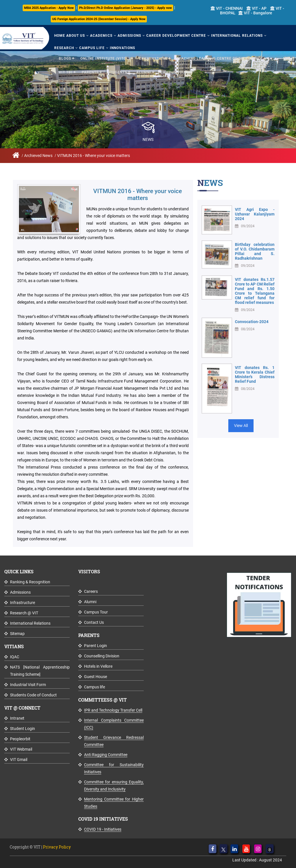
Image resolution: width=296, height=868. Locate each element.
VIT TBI (66, 72)
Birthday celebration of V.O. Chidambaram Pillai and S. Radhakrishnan (255, 251)
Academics (101, 36)
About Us (76, 36)
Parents (90, 72)
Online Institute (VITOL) (105, 59)
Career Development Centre (176, 36)
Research (64, 48)
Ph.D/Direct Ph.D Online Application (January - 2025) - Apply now (125, 8)
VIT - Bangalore (255, 13)
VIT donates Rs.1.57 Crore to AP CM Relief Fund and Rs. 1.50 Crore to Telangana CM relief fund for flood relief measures (255, 291)
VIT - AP (256, 8)
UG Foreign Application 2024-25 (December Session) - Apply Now (99, 19)
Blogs (65, 59)
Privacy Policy (57, 847)
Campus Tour (174, 72)
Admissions (129, 36)
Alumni (144, 72)
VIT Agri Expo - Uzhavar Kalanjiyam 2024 (255, 214)
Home (60, 36)
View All (241, 426)
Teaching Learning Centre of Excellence (220, 59)
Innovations (122, 48)
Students (117, 72)
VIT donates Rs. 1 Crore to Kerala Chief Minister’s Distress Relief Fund (255, 374)
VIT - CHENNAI (227, 8)
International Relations (237, 36)
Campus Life (92, 48)
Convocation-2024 (252, 322)
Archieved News (38, 156)
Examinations (153, 59)
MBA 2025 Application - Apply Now (49, 8)
